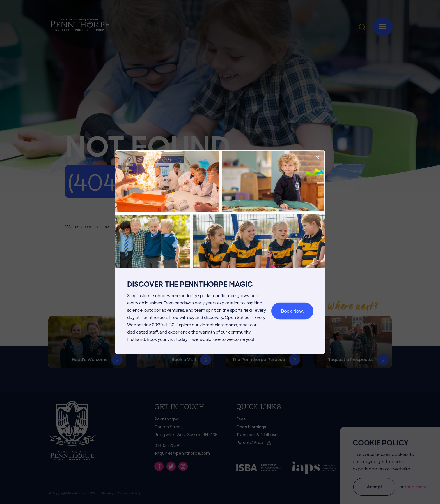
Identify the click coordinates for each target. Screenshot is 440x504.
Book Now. (292, 311)
